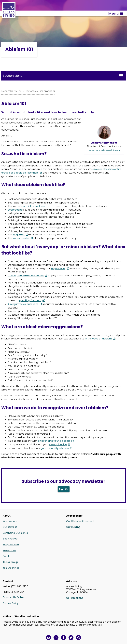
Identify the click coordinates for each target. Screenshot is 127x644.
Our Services (10, 527)
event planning (58, 444)
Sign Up (64, 489)
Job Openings (11, 568)
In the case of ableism (98, 339)
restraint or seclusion (34, 206)
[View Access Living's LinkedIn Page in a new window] (56, 638)
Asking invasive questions (23, 304)
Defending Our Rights (15, 533)
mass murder (21, 238)
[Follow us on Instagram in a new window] (79, 638)
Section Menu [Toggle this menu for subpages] (63, 76)
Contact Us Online (13, 597)
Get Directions (75, 598)
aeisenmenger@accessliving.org (104, 150)
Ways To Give (11, 545)
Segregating (16, 210)
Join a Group (10, 562)
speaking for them (30, 300)
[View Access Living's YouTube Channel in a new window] (49, 638)
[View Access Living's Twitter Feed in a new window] (71, 638)
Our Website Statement (80, 521)
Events (7, 556)
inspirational (58, 268)
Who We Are (10, 521)
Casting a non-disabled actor (26, 276)
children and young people (54, 441)
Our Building (74, 527)
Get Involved (10, 539)
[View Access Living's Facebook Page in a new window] (64, 638)
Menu (116, 13)
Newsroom (9, 550)
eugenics (19, 235)
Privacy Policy (11, 603)
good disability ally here (55, 448)
